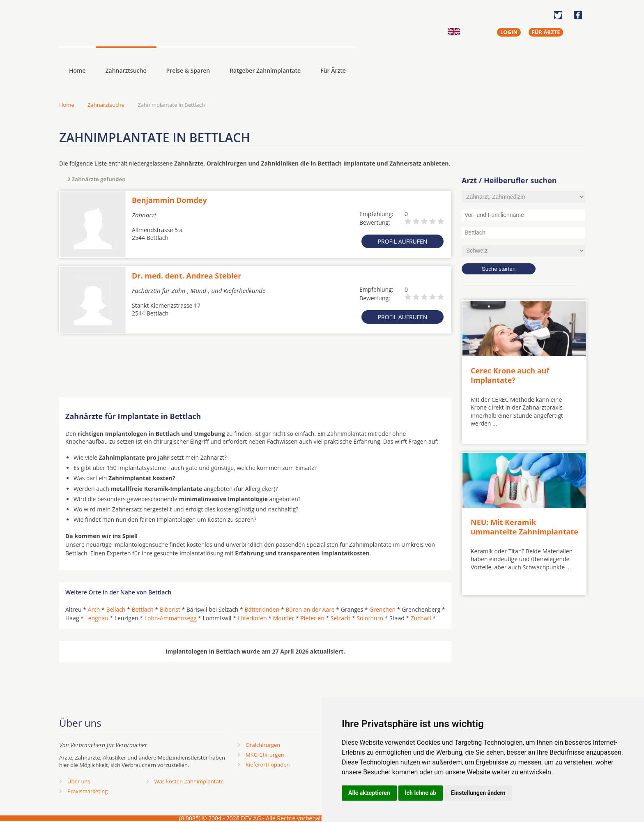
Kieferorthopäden (268, 764)
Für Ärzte (333, 70)
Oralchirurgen (263, 745)
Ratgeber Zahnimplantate (265, 70)
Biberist (170, 609)
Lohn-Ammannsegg (171, 618)
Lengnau (97, 618)
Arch (94, 609)
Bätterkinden (262, 609)
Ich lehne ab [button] (421, 793)
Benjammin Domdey (169, 200)
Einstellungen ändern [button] (478, 793)
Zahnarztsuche (126, 70)
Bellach (116, 609)
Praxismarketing (87, 791)
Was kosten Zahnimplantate (189, 781)
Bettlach (143, 609)
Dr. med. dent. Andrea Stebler (186, 276)
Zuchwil (421, 618)
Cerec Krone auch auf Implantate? (510, 375)
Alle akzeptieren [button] (369, 793)
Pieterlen (312, 618)
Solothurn (370, 618)
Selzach (341, 618)
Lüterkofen (252, 618)
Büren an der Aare (310, 609)
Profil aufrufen (403, 241)
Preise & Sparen (188, 70)
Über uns (79, 781)
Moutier (284, 618)
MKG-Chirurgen (265, 755)
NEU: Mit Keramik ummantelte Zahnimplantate (524, 527)
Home (67, 105)
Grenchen (382, 609)
